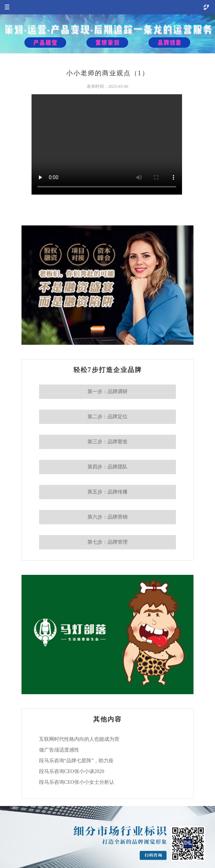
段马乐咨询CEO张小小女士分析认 (77, 782)
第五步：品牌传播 (107, 492)
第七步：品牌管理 (107, 542)
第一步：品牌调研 (107, 392)
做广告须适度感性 (59, 750)
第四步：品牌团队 (107, 467)
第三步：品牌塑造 (107, 442)
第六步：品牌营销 (107, 517)
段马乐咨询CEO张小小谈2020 (72, 771)
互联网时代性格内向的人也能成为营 (79, 739)
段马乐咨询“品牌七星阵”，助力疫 (76, 761)
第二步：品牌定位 (107, 417)
